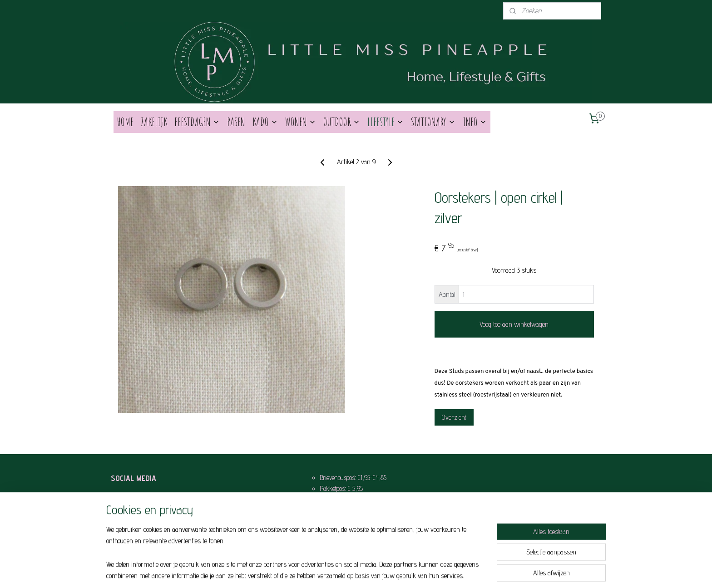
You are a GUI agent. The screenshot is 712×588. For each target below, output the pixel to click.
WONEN (301, 122)
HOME (125, 122)
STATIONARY (433, 122)
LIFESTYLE (386, 122)
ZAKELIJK (154, 122)
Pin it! (134, 529)
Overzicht (454, 417)
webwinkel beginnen (373, 571)
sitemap (339, 571)
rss (351, 571)
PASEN (236, 122)
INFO (475, 122)
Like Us (137, 499)
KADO (265, 122)
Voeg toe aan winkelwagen (514, 324)
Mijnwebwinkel (427, 571)
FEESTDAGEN (197, 122)
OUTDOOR (342, 122)
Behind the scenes (150, 514)
